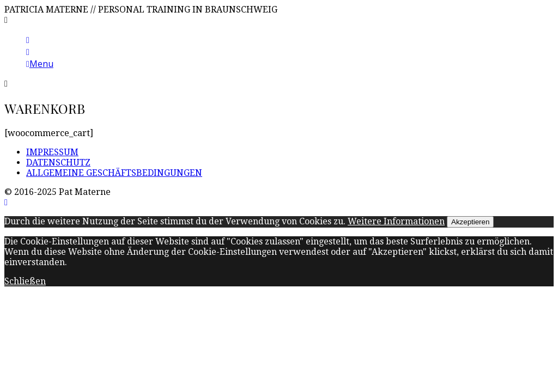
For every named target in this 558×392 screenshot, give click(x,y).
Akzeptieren (470, 222)
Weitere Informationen (396, 221)
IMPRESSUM (52, 152)
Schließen (25, 281)
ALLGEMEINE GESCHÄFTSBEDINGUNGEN (114, 173)
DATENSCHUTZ (58, 163)
